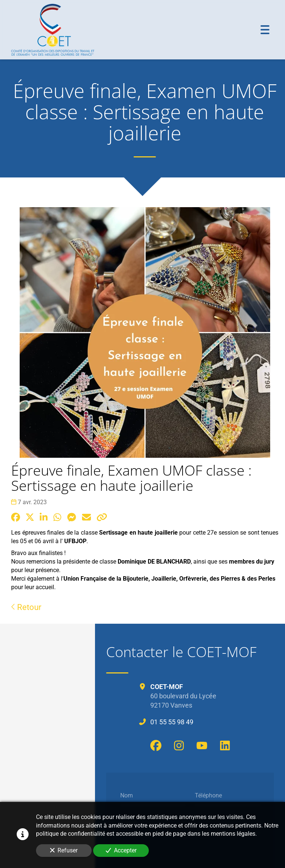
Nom (127, 795)
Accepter (121, 850)
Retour (26, 607)
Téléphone (208, 795)
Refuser (64, 850)
